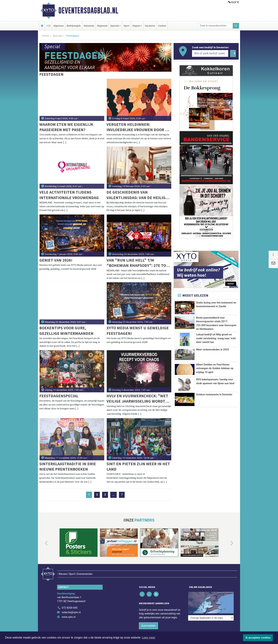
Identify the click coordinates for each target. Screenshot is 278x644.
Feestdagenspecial (59, 396)
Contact (162, 26)
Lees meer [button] (149, 638)
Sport (126, 26)
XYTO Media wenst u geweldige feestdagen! (138, 330)
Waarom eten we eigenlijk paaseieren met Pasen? (66, 127)
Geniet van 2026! (56, 260)
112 (48, 26)
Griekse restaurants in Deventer (214, 395)
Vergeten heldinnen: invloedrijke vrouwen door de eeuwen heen (138, 127)
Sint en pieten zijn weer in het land (138, 466)
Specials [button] (115, 26)
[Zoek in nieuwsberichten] (216, 26)
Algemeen (59, 26)
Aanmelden (148, 626)
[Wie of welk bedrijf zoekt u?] (210, 53)
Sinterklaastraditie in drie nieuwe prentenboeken (68, 466)
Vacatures (150, 26)
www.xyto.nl (69, 617)
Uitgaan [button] (136, 26)
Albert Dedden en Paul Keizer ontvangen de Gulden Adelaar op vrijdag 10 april (215, 368)
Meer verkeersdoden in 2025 (212, 350)
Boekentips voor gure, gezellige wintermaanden (66, 330)
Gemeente (89, 26)
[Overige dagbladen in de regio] (211, 618)
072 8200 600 (69, 608)
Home (46, 36)
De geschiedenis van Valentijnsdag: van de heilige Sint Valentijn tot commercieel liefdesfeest (137, 195)
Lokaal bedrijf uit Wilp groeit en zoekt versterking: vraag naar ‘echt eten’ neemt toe (216, 338)
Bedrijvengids (74, 26)
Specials (57, 36)
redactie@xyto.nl (71, 612)
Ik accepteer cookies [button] (258, 638)
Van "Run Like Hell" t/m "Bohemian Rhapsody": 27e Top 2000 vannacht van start (137, 263)
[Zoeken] (236, 26)
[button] (42, 543)
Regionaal (102, 26)
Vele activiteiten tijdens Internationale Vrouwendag (69, 195)
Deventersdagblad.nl (88, 10)
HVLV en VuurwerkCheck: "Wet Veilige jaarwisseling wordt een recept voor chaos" (137, 399)
